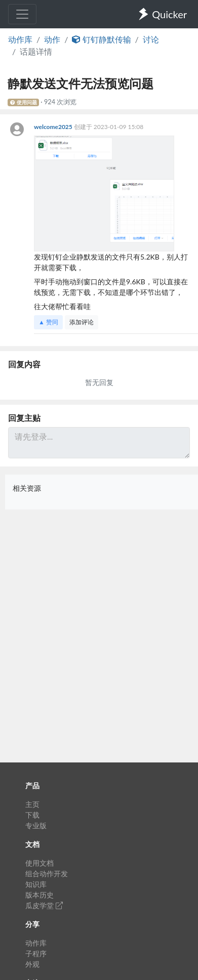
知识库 (36, 884)
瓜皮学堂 (44, 905)
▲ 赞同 (48, 322)
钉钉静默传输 (101, 39)
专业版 (36, 825)
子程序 (36, 953)
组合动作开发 (47, 874)
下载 (32, 815)
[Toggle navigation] (22, 14)
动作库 (20, 39)
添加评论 (82, 322)
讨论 (151, 39)
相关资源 (27, 488)
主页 (32, 804)
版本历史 (39, 895)
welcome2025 (54, 127)
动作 (52, 39)
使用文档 (39, 863)
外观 (32, 964)
